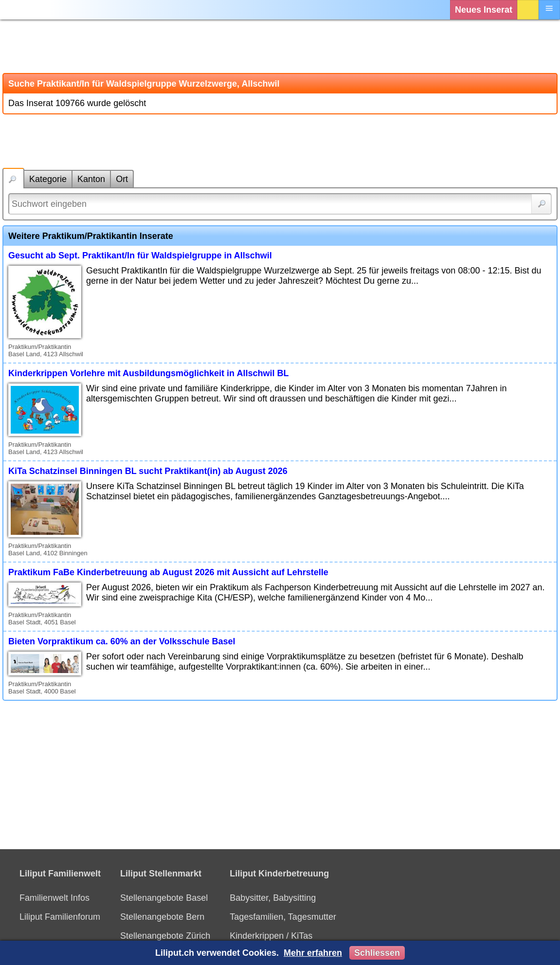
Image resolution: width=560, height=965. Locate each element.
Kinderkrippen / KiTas (271, 936)
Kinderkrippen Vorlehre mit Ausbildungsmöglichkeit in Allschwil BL (148, 373)
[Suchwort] (280, 204)
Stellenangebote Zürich (165, 936)
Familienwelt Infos (54, 898)
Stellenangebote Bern (162, 917)
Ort (122, 179)
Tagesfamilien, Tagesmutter (283, 917)
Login (528, 10)
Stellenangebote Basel (164, 898)
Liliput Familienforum (60, 917)
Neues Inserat (484, 10)
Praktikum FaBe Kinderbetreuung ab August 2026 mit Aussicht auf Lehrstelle (168, 572)
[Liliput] (27, 10)
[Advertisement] (280, 46)
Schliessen (377, 953)
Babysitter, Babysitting (273, 898)
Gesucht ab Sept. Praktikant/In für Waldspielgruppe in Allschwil (140, 255)
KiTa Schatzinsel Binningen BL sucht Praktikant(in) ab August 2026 (148, 471)
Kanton (91, 179)
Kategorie (48, 179)
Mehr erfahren (313, 953)
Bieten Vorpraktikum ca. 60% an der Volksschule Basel (122, 641)
